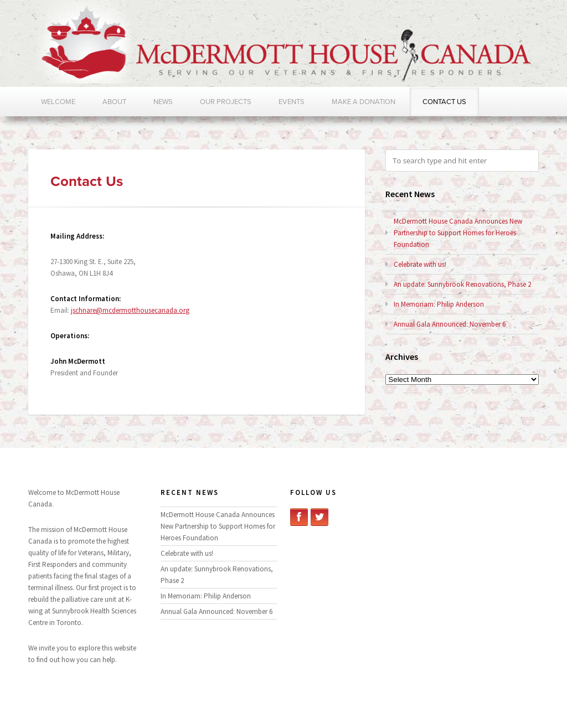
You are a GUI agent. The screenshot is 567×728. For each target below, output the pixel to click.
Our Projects (226, 102)
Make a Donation (364, 102)
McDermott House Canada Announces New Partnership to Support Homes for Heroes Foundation (458, 233)
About (114, 102)
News (163, 102)
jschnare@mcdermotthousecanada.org (130, 310)
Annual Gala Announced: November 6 (450, 324)
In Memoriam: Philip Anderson (439, 304)
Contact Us (444, 102)
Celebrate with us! (420, 264)
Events (292, 102)
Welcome (58, 102)
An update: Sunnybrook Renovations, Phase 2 (462, 284)
